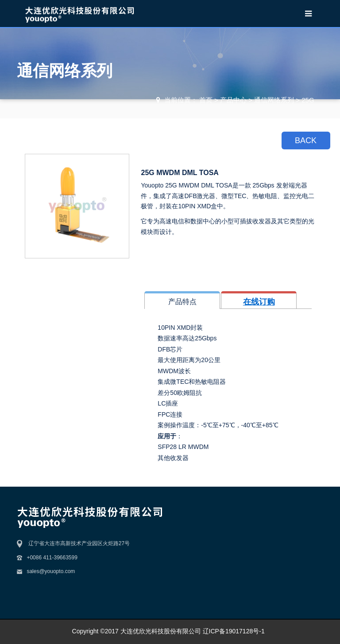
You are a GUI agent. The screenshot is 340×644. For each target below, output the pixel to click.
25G (308, 100)
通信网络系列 (274, 100)
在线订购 (259, 302)
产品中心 (233, 100)
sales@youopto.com (51, 571)
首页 (206, 100)
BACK (306, 141)
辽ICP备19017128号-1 (234, 631)
